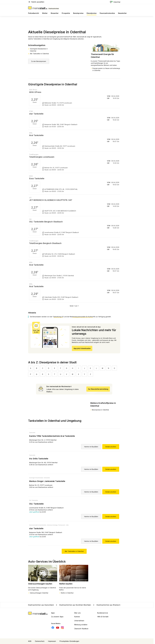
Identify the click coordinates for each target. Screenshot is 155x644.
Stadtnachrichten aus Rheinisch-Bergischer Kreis (113, 605)
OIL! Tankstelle (34, 500)
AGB (30, 641)
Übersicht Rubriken (81, 629)
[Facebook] (53, 628)
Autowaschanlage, (52, 525)
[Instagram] (62, 628)
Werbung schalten (81, 625)
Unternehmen (79, 621)
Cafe (67, 525)
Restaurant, (62, 525)
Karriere (77, 617)
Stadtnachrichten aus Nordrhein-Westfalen (73, 605)
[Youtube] (58, 628)
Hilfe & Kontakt (103, 617)
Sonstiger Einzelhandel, (36, 478)
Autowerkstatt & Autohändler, (38, 525)
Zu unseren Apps (57, 617)
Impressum (52, 641)
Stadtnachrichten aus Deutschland (41, 605)
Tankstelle (32, 433)
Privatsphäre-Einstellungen (69, 641)
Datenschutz (40, 641)
